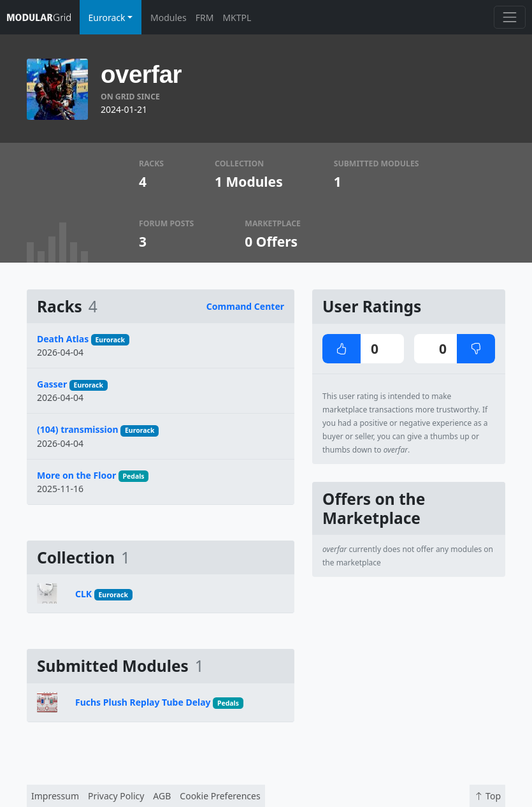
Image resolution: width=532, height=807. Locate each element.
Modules (169, 18)
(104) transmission (78, 429)
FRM (205, 18)
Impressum (55, 796)
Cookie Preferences (220, 796)
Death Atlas (63, 339)
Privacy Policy (116, 796)
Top (487, 796)
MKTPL (237, 18)
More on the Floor (76, 475)
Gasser (52, 384)
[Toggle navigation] (509, 17)
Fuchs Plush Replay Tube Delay (143, 702)
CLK (83, 594)
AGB (162, 796)
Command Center (245, 306)
